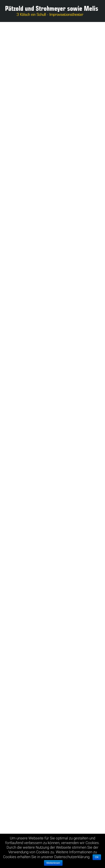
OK (97, 857)
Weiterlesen (53, 863)
